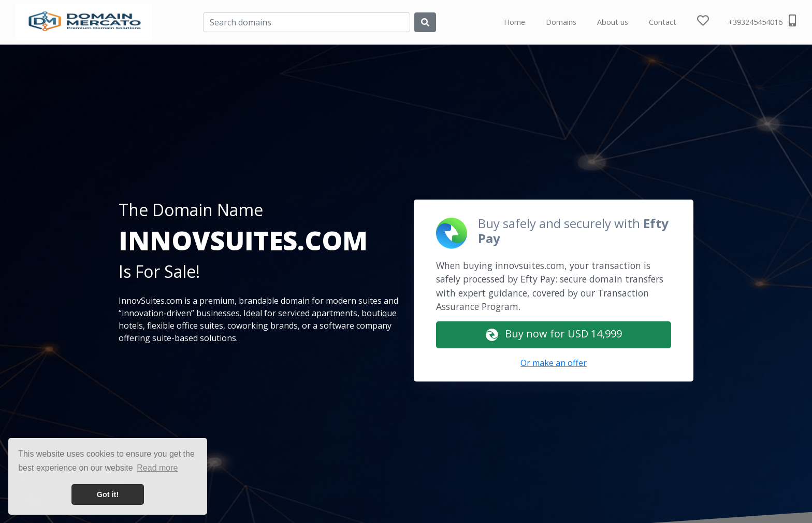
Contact (663, 22)
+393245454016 (762, 21)
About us (613, 22)
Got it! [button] (108, 494)
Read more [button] (157, 468)
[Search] (307, 22)
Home (514, 22)
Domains (561, 22)
